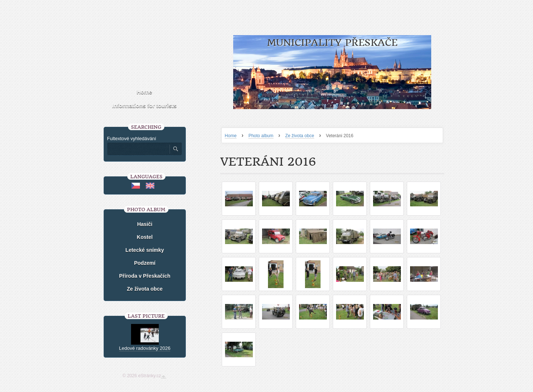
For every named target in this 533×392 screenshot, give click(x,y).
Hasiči (145, 224)
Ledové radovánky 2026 (145, 348)
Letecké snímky (145, 250)
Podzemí (145, 263)
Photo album (261, 136)
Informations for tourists (144, 106)
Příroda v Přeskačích (145, 276)
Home (231, 136)
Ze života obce (300, 136)
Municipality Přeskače (332, 43)
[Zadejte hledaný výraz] (138, 149)
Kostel (145, 237)
